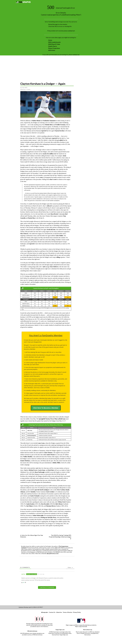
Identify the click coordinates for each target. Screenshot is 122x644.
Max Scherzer (24, 234)
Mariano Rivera (51, 506)
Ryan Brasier (55, 214)
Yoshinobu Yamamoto (49, 121)
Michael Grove (33, 470)
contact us (71, 31)
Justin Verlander (35, 496)
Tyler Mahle (59, 236)
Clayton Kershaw (60, 131)
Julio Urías (30, 430)
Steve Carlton (61, 490)
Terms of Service (67, 612)
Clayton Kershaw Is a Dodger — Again (43, 84)
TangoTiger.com (60, 630)
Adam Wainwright (38, 515)
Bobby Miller (57, 463)
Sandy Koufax (30, 504)
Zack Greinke (50, 492)
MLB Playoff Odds (54, 44)
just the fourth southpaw (42, 490)
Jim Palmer (30, 506)
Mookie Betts (49, 125)
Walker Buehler (28, 457)
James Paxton (51, 455)
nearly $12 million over (50, 154)
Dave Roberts (54, 267)
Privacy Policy (77, 612)
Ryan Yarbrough (40, 472)
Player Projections (54, 48)
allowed (49, 206)
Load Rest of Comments (47, 587)
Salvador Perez (52, 517)
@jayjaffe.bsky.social (53, 553)
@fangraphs (45, 612)
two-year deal (64, 214)
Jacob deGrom (51, 230)
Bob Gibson (59, 504)
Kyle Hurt (51, 470)
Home (50, 40)
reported (44, 131)
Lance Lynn (41, 443)
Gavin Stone (42, 470)
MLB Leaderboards (54, 42)
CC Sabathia (32, 492)
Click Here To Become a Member (46, 408)
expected (32, 244)
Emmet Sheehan (25, 461)
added (61, 140)
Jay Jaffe (25, 87)
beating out (44, 517)
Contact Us (52, 612)
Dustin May (32, 218)
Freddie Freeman (60, 125)
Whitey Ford (62, 502)
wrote (41, 177)
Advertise (59, 612)
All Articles (52, 50)
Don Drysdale (45, 504)
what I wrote (53, 179)
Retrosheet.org (88, 630)
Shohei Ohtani (36, 121)
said (44, 267)
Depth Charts (53, 46)
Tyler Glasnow (48, 453)
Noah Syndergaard (32, 435)
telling (58, 257)
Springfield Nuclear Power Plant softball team (52, 419)
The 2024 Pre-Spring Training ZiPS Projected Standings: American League (60, 536)
